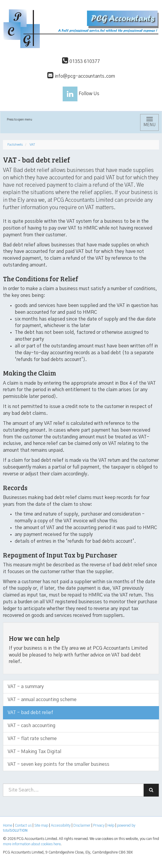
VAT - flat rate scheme (32, 739)
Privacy (99, 825)
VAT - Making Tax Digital (34, 752)
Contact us (23, 825)
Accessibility (61, 825)
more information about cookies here (32, 844)
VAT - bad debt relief (30, 713)
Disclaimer (82, 825)
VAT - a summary (26, 687)
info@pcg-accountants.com (81, 76)
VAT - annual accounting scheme (42, 700)
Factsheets (15, 145)
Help (111, 825)
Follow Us (81, 94)
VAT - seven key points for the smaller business (59, 764)
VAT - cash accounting (31, 726)
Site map (41, 825)
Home (8, 825)
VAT (32, 145)
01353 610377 (81, 61)
